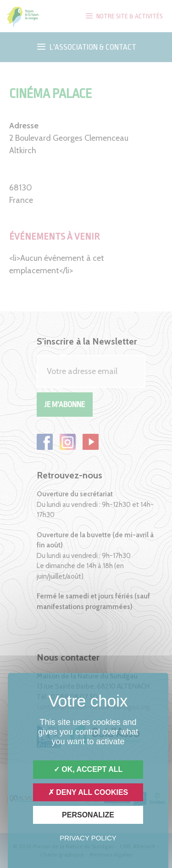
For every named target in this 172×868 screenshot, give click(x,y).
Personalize (88, 815)
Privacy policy (88, 838)
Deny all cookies (88, 792)
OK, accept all (88, 769)
